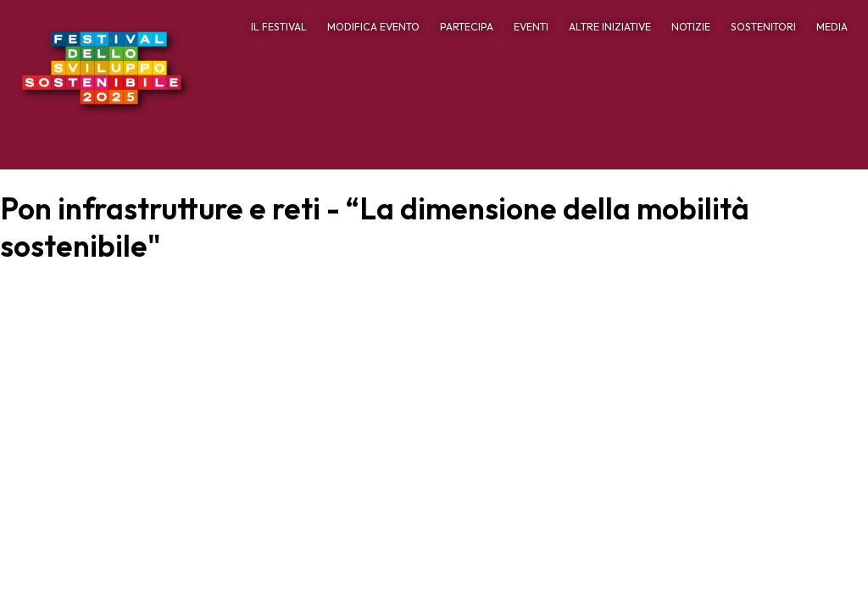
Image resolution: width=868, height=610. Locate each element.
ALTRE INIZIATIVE (610, 27)
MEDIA (832, 27)
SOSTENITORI (763, 27)
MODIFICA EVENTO (373, 27)
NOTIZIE (691, 27)
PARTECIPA (467, 27)
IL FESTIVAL (279, 27)
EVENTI (531, 27)
